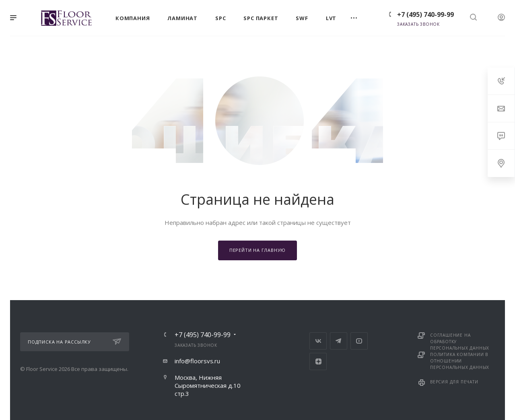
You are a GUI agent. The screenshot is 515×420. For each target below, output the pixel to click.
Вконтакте (318, 341)
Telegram (339, 341)
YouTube (359, 341)
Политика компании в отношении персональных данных (460, 361)
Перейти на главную (257, 250)
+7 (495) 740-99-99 (425, 14)
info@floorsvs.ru (197, 361)
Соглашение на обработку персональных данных (460, 342)
